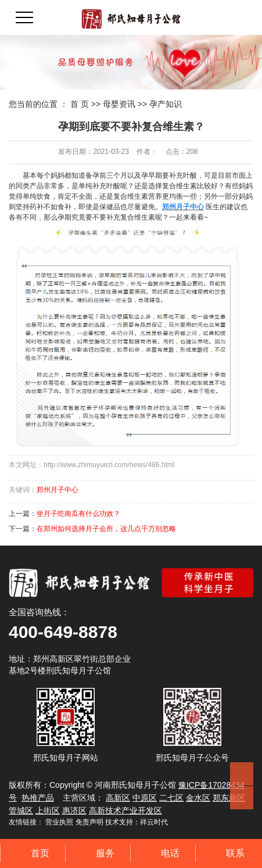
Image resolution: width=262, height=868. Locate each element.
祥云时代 (154, 822)
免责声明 (89, 822)
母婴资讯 (119, 104)
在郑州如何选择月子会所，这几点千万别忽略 (106, 529)
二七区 (171, 798)
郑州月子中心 (58, 490)
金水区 (198, 798)
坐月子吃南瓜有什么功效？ (78, 514)
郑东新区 (229, 798)
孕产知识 (166, 104)
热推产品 (38, 798)
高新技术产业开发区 (125, 810)
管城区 (21, 810)
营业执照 (59, 822)
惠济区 (74, 810)
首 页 (80, 104)
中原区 (145, 798)
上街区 (48, 810)
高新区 (118, 798)
